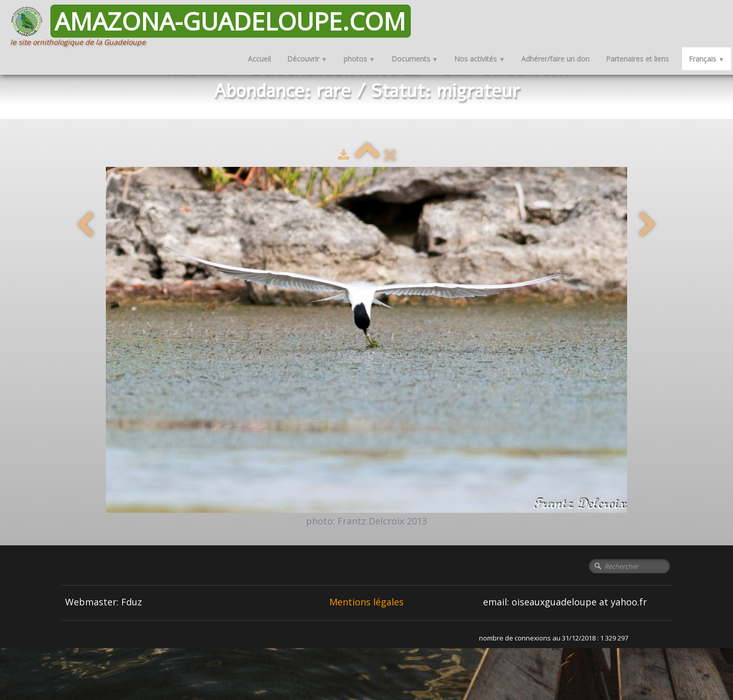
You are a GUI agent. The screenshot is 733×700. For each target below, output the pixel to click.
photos (359, 59)
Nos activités (480, 59)
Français (707, 59)
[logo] (214, 26)
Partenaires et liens (637, 59)
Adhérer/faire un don (555, 59)
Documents (415, 59)
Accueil (259, 59)
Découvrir (307, 59)
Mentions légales (366, 602)
